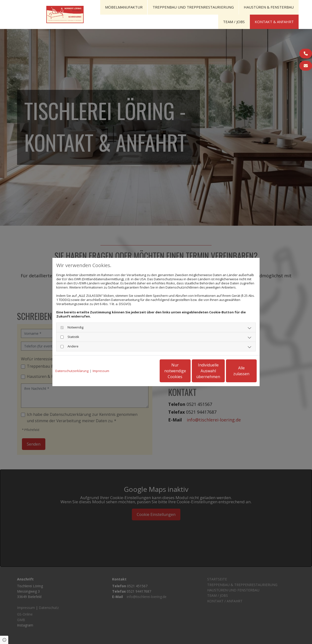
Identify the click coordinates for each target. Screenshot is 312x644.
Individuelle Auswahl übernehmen (188, 371)
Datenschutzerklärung (72, 371)
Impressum (101, 371)
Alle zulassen (234, 371)
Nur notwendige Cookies (141, 371)
